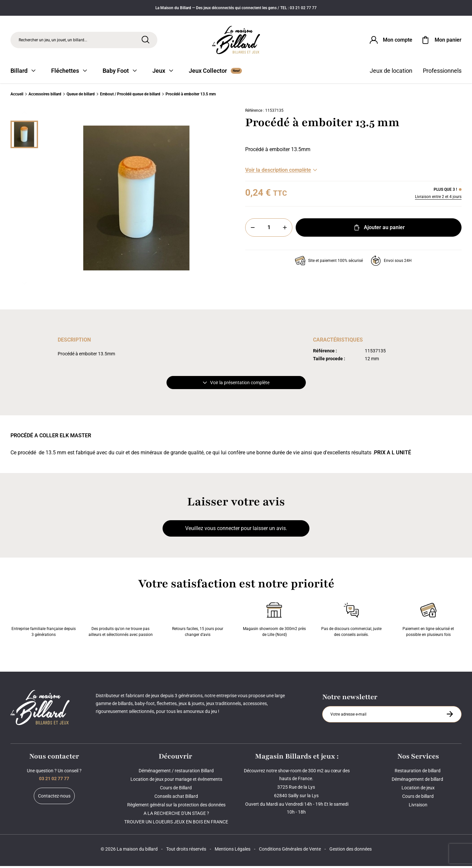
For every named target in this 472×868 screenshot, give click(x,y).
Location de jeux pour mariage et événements (176, 781)
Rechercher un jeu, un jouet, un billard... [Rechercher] (53, 41)
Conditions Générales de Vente (290, 851)
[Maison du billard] (236, 41)
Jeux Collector (215, 73)
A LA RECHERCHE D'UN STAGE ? (176, 815)
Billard (23, 73)
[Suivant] (24, 286)
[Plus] (285, 230)
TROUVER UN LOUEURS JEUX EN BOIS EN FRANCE (176, 824)
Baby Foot (120, 73)
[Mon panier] (441, 41)
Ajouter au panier (379, 230)
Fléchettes (69, 73)
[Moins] (253, 230)
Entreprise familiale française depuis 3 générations (44, 621)
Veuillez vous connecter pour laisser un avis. (236, 531)
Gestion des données (351, 851)
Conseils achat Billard (176, 798)
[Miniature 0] (24, 137)
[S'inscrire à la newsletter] (450, 716)
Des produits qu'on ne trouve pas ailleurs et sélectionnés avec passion (121, 621)
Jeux (163, 73)
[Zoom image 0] (136, 200)
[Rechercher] (146, 40)
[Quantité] (269, 230)
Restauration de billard (418, 773)
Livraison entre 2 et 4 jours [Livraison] (438, 199)
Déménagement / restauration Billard (176, 773)
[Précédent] (24, 115)
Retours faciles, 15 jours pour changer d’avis (198, 621)
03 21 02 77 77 (54, 780)
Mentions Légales (233, 851)
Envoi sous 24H (391, 263)
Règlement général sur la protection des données (176, 807)
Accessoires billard (45, 96)
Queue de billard (81, 96)
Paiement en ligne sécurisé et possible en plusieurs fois (428, 621)
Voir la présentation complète (236, 385)
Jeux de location (391, 73)
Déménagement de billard (418, 781)
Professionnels (442, 73)
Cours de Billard (176, 790)
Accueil (17, 96)
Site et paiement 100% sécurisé (329, 263)
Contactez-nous (54, 798)
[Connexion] (390, 41)
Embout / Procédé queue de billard (130, 96)
